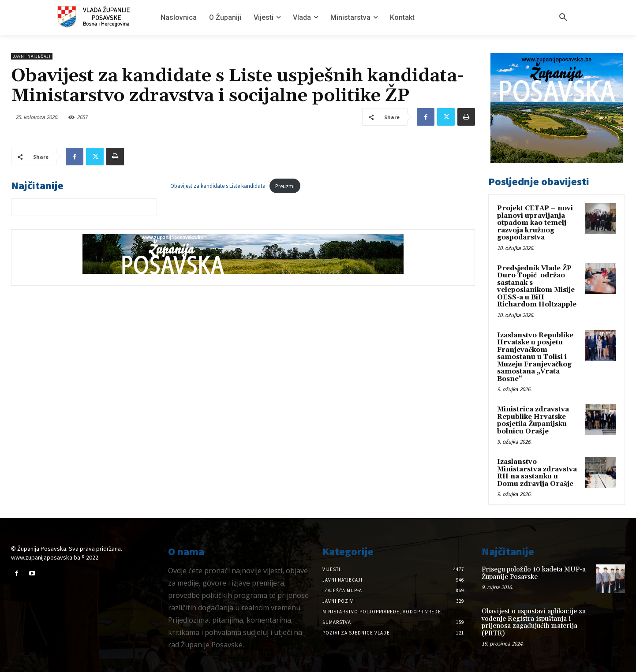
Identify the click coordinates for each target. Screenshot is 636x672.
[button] (563, 18)
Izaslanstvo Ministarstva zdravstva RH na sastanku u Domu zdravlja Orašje (537, 473)
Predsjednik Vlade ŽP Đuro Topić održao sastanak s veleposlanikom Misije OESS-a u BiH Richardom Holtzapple (537, 287)
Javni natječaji (32, 56)
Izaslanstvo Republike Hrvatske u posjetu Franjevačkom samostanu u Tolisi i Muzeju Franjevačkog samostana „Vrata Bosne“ (535, 357)
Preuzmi (285, 186)
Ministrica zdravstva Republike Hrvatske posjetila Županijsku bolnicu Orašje (533, 420)
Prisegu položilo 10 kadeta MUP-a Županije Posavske (534, 573)
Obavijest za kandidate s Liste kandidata (218, 186)
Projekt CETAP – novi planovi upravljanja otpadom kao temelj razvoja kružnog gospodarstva (535, 223)
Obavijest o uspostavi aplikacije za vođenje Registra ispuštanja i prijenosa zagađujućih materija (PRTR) (534, 622)
